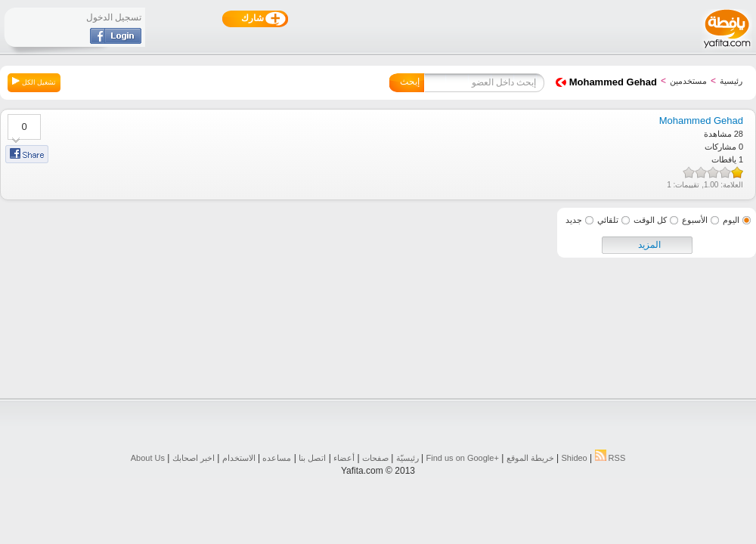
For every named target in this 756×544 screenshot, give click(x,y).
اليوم (731, 220)
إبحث (410, 82)
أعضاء (344, 458)
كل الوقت (650, 220)
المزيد (649, 245)
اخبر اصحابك (194, 458)
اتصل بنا (312, 458)
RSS (610, 458)
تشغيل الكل (34, 82)
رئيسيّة (407, 458)
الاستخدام (239, 458)
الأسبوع (695, 220)
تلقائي (608, 220)
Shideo (574, 458)
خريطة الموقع (530, 458)
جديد (574, 220)
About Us (148, 458)
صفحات (375, 458)
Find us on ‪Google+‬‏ (463, 458)
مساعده (277, 458)
